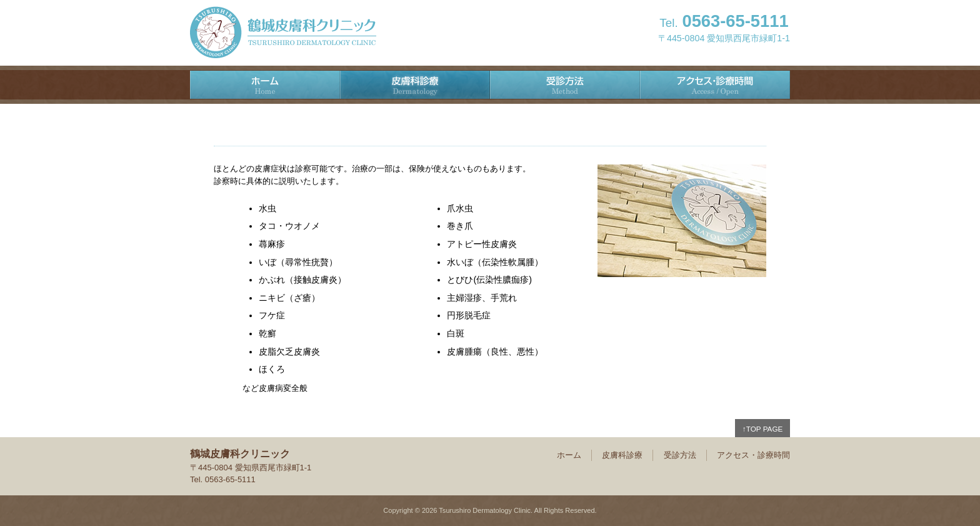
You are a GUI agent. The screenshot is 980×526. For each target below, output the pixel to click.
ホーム (265, 85)
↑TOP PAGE (762, 429)
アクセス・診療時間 (715, 85)
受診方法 (565, 85)
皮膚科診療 (415, 85)
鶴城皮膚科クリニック (283, 33)
